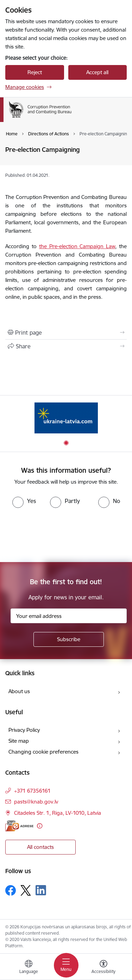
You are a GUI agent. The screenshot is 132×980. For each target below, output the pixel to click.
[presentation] (59, 534)
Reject (35, 72)
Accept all (97, 72)
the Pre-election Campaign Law (77, 246)
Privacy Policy (24, 730)
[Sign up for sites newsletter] (69, 639)
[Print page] (66, 333)
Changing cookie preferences (43, 752)
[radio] (24, 501)
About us (19, 691)
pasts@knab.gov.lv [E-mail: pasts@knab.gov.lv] (36, 802)
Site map (19, 741)
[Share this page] (66, 346)
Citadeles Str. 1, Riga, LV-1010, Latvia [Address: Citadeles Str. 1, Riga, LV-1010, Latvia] (58, 813)
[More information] (40, 826)
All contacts (40, 847)
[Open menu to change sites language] (29, 968)
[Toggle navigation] (66, 965)
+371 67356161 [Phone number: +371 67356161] (32, 791)
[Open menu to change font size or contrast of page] (103, 968)
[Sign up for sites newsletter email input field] (69, 616)
